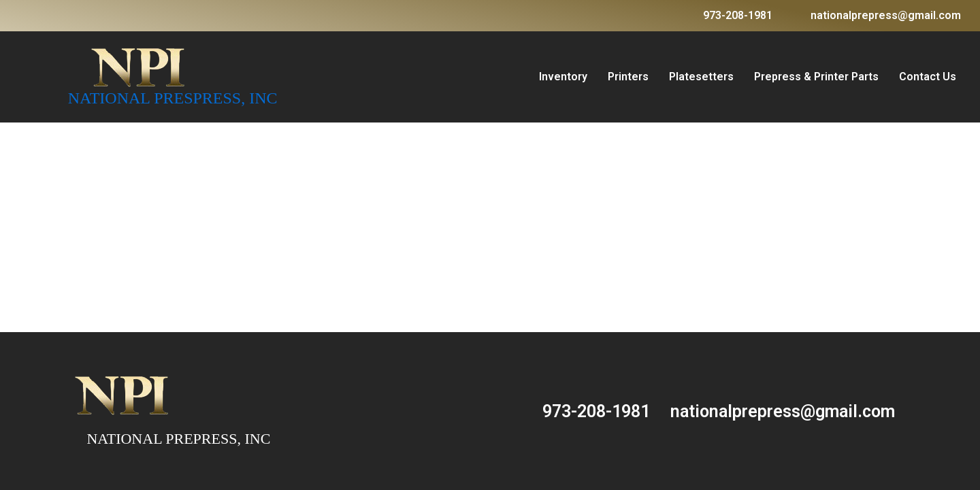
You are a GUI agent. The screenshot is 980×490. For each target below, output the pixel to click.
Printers (628, 77)
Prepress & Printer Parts (816, 77)
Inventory (563, 77)
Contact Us (928, 77)
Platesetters (701, 77)
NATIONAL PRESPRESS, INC (173, 98)
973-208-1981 (738, 15)
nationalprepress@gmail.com (886, 15)
